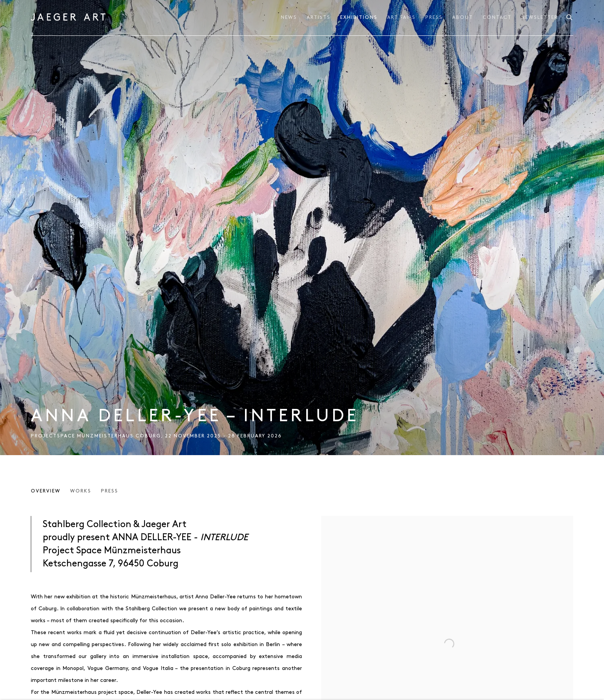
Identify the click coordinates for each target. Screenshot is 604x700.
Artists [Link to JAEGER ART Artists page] (319, 18)
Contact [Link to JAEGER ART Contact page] (497, 18)
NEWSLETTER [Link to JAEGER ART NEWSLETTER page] (539, 18)
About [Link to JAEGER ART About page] (463, 18)
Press (110, 491)
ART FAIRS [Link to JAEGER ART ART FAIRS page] (401, 18)
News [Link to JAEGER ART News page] (289, 18)
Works (81, 491)
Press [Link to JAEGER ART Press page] (434, 18)
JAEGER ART (69, 18)
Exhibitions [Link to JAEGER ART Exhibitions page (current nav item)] (359, 18)
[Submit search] (570, 16)
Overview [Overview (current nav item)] (46, 491)
